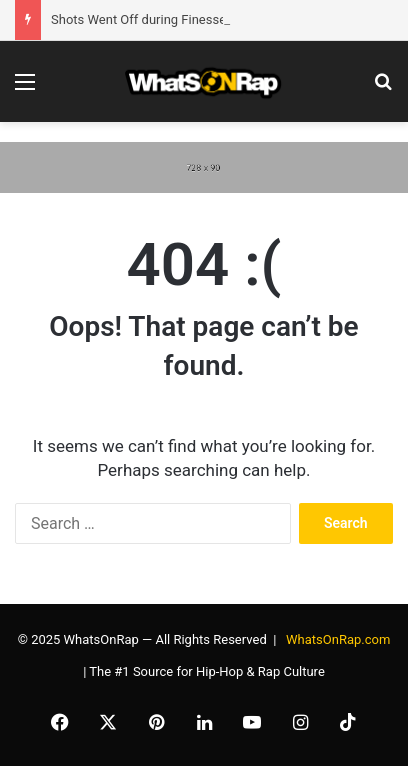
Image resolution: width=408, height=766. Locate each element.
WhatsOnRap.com (338, 639)
